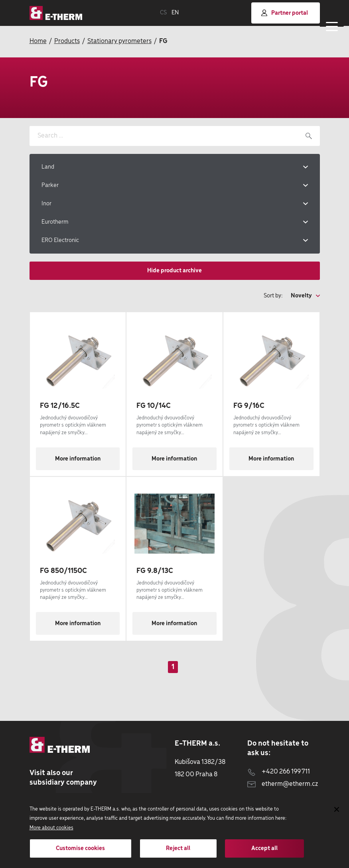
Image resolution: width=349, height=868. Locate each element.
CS (163, 13)
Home (38, 41)
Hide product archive (174, 271)
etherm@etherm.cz (283, 784)
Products (67, 41)
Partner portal (285, 13)
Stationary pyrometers (119, 41)
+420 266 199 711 (279, 772)
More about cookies (51, 828)
